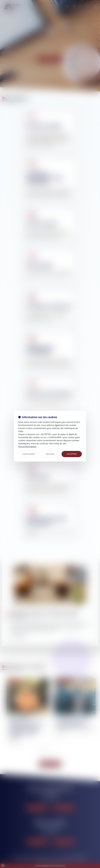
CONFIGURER (28, 454)
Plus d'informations (27, 446)
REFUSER (50, 454)
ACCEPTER (72, 454)
